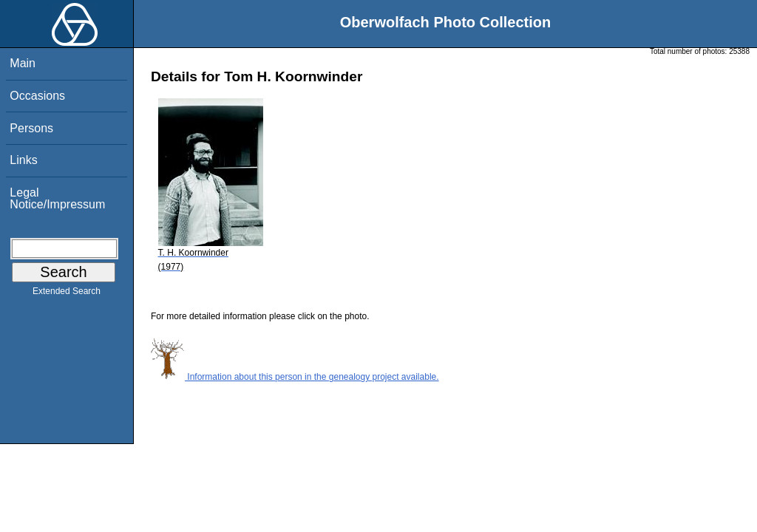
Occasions (37, 96)
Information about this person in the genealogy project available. (295, 377)
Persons (31, 128)
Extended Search (67, 294)
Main (23, 63)
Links (23, 160)
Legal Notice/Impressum (57, 198)
